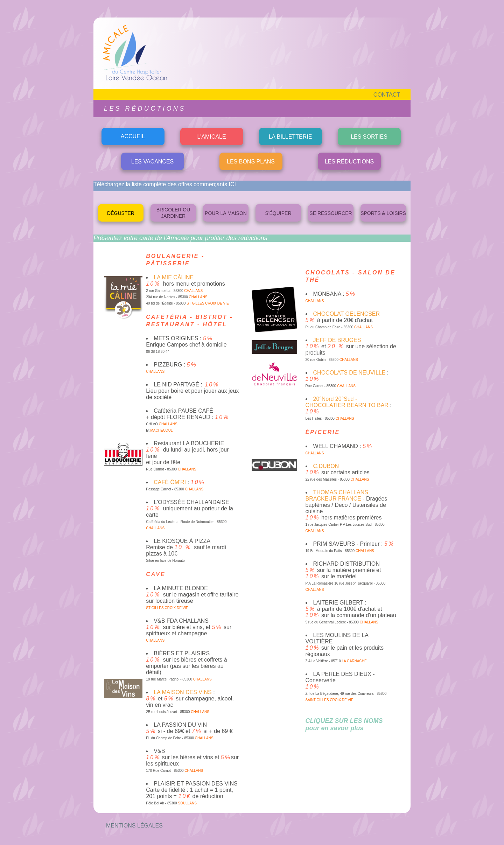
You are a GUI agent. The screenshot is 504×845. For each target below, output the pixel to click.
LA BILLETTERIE (290, 137)
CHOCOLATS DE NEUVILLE (349, 373)
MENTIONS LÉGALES (134, 826)
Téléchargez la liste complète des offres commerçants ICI (165, 184)
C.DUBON (326, 466)
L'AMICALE (211, 137)
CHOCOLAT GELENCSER (347, 314)
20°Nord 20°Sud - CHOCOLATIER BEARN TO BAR (347, 402)
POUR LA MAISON (226, 213)
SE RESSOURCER (331, 213)
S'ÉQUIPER (278, 213)
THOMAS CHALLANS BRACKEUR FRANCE (337, 495)
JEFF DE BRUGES (337, 340)
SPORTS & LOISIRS (383, 213)
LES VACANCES (153, 162)
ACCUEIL (133, 136)
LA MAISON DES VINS (183, 692)
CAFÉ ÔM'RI (170, 482)
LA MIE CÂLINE (174, 277)
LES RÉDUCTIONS (349, 162)
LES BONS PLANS (251, 162)
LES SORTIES (369, 137)
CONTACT (387, 95)
